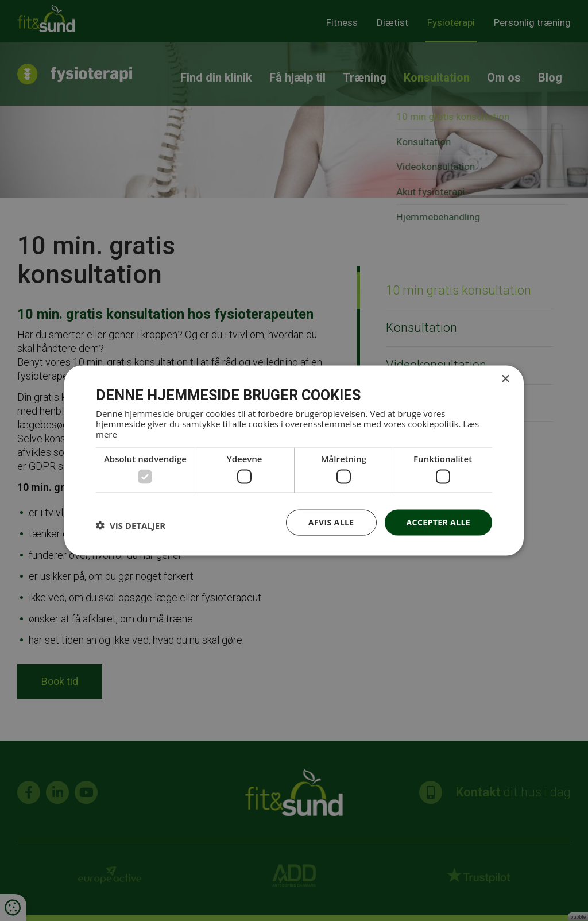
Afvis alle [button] (331, 522)
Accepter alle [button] (438, 522)
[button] (131, 525)
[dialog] (294, 460)
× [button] (505, 379)
